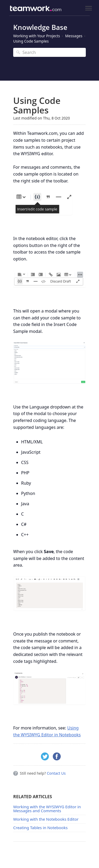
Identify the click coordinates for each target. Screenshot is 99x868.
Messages (74, 36)
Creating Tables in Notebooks (40, 828)
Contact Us (56, 773)
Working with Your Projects (37, 36)
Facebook (57, 756)
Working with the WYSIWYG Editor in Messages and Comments (47, 809)
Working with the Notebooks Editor (46, 819)
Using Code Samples (31, 41)
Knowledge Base (40, 27)
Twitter (45, 756)
